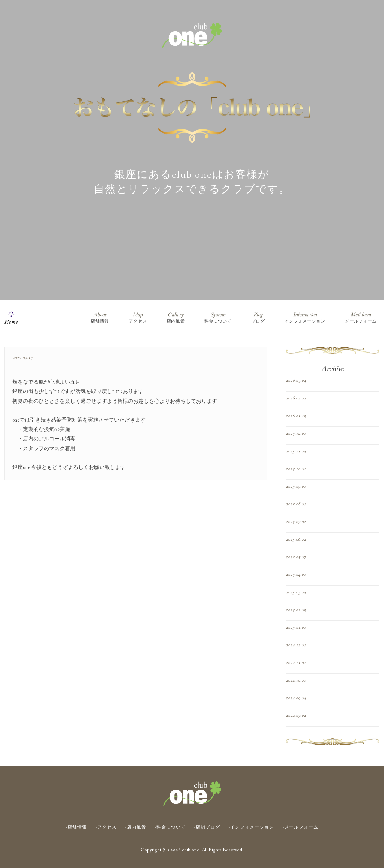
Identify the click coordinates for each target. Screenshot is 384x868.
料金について (218, 318)
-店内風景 (136, 827)
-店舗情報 (76, 827)
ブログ (258, 318)
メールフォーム (361, 318)
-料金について (170, 827)
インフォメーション (305, 318)
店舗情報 (100, 318)
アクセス (138, 318)
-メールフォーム (301, 827)
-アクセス (106, 827)
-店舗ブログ (207, 827)
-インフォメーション (251, 827)
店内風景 (175, 318)
